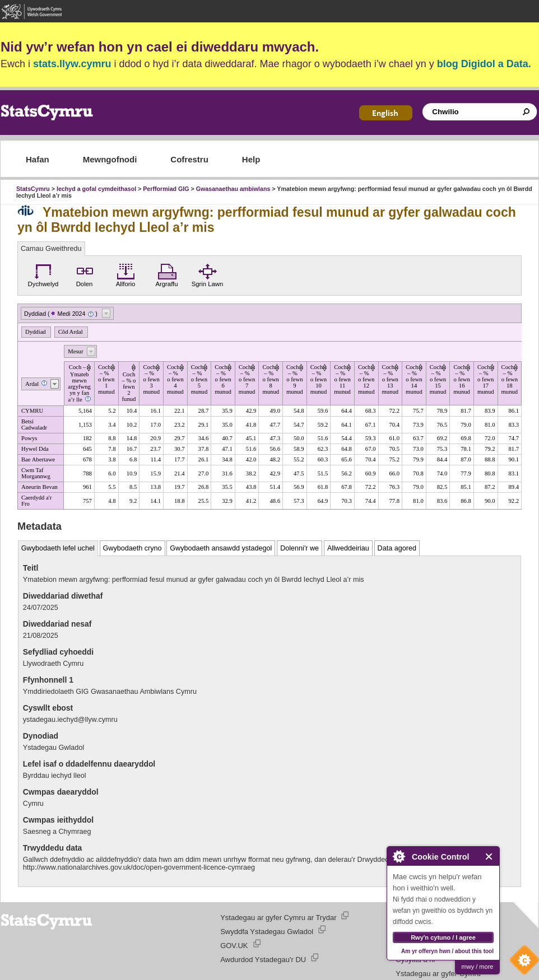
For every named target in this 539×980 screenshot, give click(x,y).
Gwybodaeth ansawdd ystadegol (221, 548)
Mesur (75, 351)
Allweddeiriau (348, 548)
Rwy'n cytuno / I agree (443, 937)
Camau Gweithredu (51, 249)
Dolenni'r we (299, 548)
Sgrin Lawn (208, 274)
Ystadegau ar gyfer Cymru (438, 974)
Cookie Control (522, 963)
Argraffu (166, 274)
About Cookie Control (398, 856)
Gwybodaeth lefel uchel (58, 548)
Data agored (397, 548)
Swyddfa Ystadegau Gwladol (267, 932)
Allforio (126, 274)
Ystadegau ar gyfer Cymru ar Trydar (278, 918)
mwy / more (478, 967)
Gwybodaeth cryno (133, 548)
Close (489, 857)
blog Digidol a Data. (484, 64)
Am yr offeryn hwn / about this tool (447, 951)
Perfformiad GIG (166, 189)
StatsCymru (33, 189)
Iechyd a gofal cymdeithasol (96, 189)
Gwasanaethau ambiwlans (233, 189)
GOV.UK (234, 946)
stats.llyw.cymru (72, 64)
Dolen (85, 274)
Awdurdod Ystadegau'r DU (263, 960)
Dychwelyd (43, 274)
